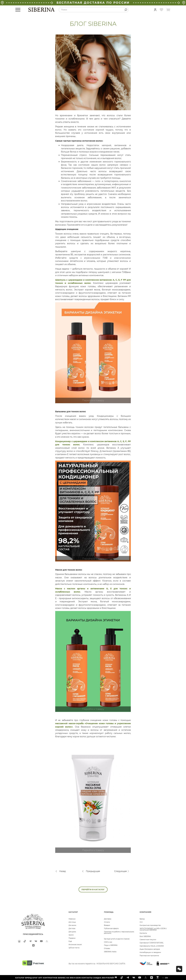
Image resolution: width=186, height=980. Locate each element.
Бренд (142, 919)
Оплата (107, 922)
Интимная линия (75, 945)
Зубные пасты (74, 948)
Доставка (108, 919)
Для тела (72, 929)
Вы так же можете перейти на (97, 964)
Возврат (107, 925)
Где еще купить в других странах (117, 939)
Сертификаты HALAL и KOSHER (152, 946)
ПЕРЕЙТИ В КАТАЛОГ (93, 889)
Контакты (143, 933)
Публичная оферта (111, 929)
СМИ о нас (108, 942)
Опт (141, 922)
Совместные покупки (148, 940)
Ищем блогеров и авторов (150, 949)
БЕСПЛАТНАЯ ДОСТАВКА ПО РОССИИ (93, 3)
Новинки (72, 919)
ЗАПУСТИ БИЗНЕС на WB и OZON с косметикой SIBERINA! (153, 929)
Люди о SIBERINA (111, 945)
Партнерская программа (149, 956)
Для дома (72, 932)
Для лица (72, 922)
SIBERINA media (110, 952)
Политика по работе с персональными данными (119, 932)
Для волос (72, 925)
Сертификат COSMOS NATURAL (152, 943)
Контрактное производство (150, 925)
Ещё (70, 941)
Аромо (71, 935)
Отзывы (107, 948)
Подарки (72, 938)
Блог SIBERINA (145, 936)
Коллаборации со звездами (150, 952)
